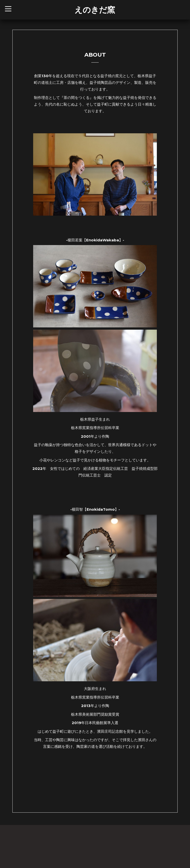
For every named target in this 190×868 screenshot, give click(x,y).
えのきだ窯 (95, 10)
